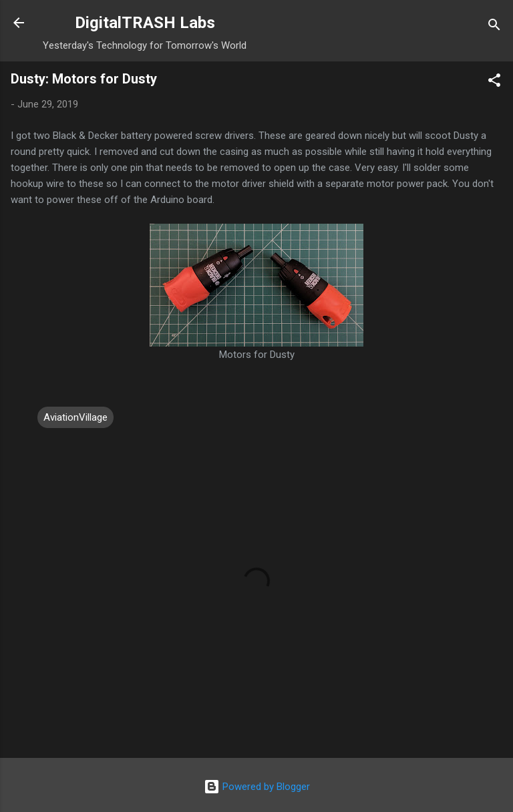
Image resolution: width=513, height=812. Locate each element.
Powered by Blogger (257, 787)
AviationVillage (75, 417)
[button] (494, 82)
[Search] (494, 27)
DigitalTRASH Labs (145, 23)
